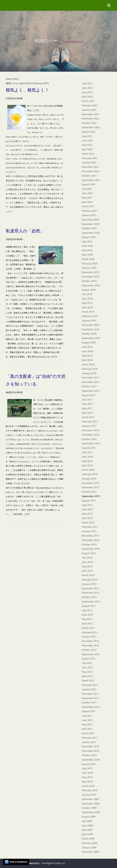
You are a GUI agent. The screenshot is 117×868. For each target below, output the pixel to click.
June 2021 (87, 193)
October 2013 (89, 597)
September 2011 (91, 707)
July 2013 (87, 610)
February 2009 (90, 843)
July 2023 (87, 83)
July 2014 (87, 557)
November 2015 (90, 487)
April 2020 (87, 254)
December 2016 (90, 430)
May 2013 (87, 619)
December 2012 (90, 641)
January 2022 (89, 162)
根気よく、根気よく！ (27, 90)
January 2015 (89, 531)
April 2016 (87, 465)
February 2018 (90, 369)
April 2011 (87, 729)
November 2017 (90, 382)
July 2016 (87, 452)
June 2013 (87, 614)
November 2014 (90, 540)
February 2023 (90, 105)
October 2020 (89, 228)
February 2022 (90, 158)
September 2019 (91, 285)
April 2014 (87, 571)
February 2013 (90, 632)
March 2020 (88, 259)
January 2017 (89, 426)
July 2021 (87, 189)
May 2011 (87, 724)
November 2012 (90, 645)
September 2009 (91, 812)
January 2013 (89, 636)
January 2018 (89, 373)
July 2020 (87, 241)
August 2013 (89, 606)
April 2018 (87, 360)
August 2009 (89, 816)
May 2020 (87, 250)
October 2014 (89, 544)
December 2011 (90, 694)
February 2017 (90, 421)
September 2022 (91, 127)
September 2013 (91, 601)
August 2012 (89, 658)
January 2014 (89, 584)
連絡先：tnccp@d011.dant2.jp (49, 863)
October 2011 (89, 702)
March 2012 (88, 680)
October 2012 (89, 650)
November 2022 (90, 118)
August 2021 (89, 184)
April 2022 (87, 149)
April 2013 (87, 623)
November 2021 (90, 171)
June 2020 (87, 246)
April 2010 (87, 781)
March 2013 (88, 628)
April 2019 (87, 307)
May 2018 (87, 355)
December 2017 (90, 377)
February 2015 (90, 527)
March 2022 (88, 154)
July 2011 (87, 716)
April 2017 (87, 413)
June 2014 (87, 562)
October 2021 (89, 175)
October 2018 (89, 333)
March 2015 (88, 522)
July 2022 (87, 136)
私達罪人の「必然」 (25, 231)
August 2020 (89, 237)
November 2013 (90, 592)
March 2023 (88, 101)
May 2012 (87, 672)
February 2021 (90, 211)
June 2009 (87, 825)
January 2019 (89, 320)
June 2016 (87, 456)
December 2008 (90, 852)
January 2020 (89, 268)
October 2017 (89, 386)
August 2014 (89, 553)
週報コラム (12, 83)
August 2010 (89, 764)
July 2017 (87, 399)
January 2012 (89, 689)
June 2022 (87, 140)
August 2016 (89, 448)
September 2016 (91, 443)
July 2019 (87, 294)
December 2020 (90, 219)
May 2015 (87, 514)
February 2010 (90, 790)
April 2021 (87, 202)
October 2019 (89, 281)
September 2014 (91, 549)
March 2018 (88, 364)
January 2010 (89, 795)
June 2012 (87, 667)
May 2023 (87, 92)
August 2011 (89, 711)
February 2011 (90, 737)
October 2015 (89, 492)
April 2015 (87, 518)
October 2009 (89, 808)
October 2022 (89, 123)
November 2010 (90, 751)
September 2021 (91, 180)
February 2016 (90, 474)
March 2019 (88, 311)
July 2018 (87, 347)
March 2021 (88, 206)
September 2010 (91, 759)
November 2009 (90, 803)
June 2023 (87, 88)
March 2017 (88, 417)
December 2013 (90, 588)
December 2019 (90, 272)
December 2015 (90, 483)
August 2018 (89, 342)
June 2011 (87, 720)
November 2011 (90, 698)
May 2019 (87, 303)
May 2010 (87, 777)
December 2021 (90, 167)
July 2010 (87, 768)
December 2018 (90, 325)
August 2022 (89, 132)
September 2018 (91, 338)
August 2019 (89, 290)
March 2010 (88, 786)
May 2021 (87, 197)
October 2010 (89, 755)
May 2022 (87, 145)
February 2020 (90, 263)
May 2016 (87, 461)
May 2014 (87, 566)
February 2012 (90, 685)
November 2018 (90, 329)
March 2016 (88, 470)
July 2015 (87, 505)
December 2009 (90, 799)
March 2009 (88, 838)
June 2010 (87, 773)
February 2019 (90, 316)
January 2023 (89, 110)
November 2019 (90, 276)
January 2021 (89, 215)
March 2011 (88, 733)
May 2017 (87, 408)
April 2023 (87, 96)
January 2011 (89, 742)
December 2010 (90, 746)
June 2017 (87, 404)
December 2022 (90, 114)
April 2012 (87, 676)
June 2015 (87, 509)
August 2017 (89, 395)
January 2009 (89, 847)
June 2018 (87, 351)
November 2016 (90, 435)
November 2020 (90, 224)
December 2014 (90, 535)
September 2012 (91, 654)
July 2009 (87, 821)
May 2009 (87, 830)
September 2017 (91, 391)
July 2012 (87, 663)
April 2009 (87, 834)
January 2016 (89, 478)
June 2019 (87, 298)
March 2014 (88, 575)
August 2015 (89, 500)
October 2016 (89, 439)
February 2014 (90, 579)
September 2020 (91, 233)
